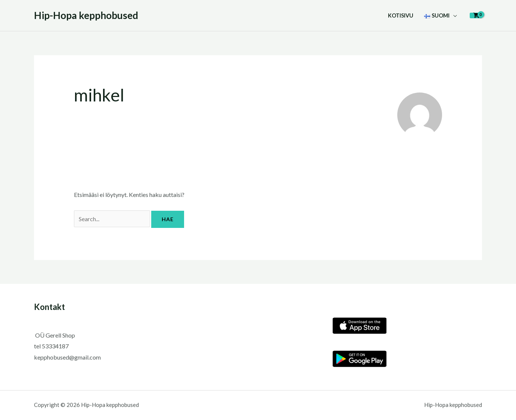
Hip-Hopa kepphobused (86, 15)
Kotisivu (401, 15)
